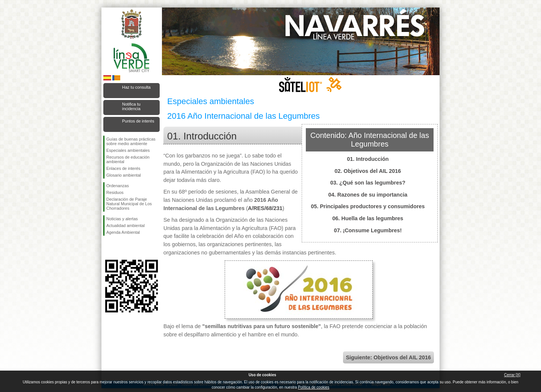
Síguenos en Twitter (120, 248)
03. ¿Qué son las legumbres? (368, 183)
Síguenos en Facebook (108, 248)
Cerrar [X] (512, 375)
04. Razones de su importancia (368, 195)
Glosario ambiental (124, 175)
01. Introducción (368, 159)
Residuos (115, 192)
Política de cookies (314, 387)
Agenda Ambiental (123, 232)
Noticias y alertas (122, 219)
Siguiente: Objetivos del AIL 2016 (388, 357)
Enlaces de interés (123, 168)
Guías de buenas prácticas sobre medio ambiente (131, 141)
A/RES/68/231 (265, 208)
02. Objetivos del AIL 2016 (368, 171)
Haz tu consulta (136, 87)
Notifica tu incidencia (131, 106)
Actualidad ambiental (125, 226)
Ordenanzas (118, 186)
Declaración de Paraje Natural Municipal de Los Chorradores (129, 204)
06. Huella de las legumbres (368, 218)
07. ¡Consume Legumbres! (368, 230)
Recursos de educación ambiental (128, 159)
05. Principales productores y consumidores (368, 206)
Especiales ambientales (128, 150)
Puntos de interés (138, 121)
